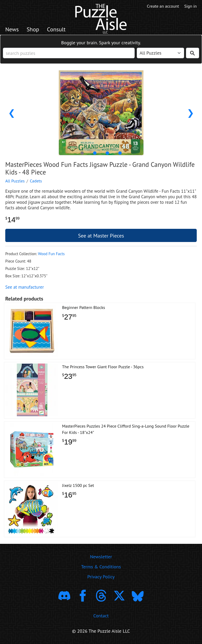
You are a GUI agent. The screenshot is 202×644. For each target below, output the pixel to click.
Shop (33, 29)
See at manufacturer (25, 287)
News (12, 29)
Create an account (163, 6)
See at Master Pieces (101, 236)
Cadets (36, 181)
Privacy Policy (101, 577)
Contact (101, 616)
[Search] (193, 53)
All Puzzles (15, 181)
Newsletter (101, 557)
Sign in (191, 6)
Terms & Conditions (101, 567)
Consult (56, 29)
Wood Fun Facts (51, 254)
